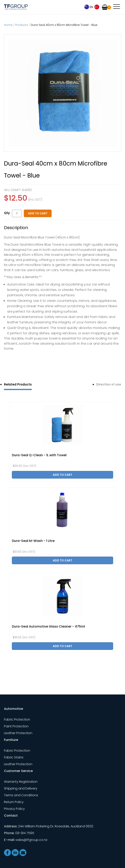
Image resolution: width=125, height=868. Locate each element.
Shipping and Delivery (21, 788)
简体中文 (97, 7)
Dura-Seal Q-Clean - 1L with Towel (39, 455)
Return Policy (14, 802)
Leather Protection (18, 733)
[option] (62, 93)
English (89, 7)
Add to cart (38, 213)
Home (8, 25)
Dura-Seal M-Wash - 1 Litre (33, 541)
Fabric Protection (17, 719)
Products (22, 25)
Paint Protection (16, 726)
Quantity (8, 213)
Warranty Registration (21, 782)
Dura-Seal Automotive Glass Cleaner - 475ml (48, 626)
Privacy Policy (14, 809)
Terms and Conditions (21, 795)
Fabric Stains (14, 757)
